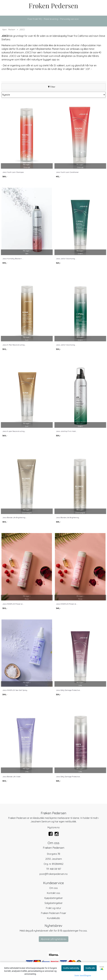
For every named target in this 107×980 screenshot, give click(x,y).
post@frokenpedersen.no (54, 874)
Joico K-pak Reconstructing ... (14, 431)
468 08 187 (55, 869)
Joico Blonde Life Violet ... (12, 777)
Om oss (53, 888)
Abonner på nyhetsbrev (54, 939)
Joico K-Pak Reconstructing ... (14, 345)
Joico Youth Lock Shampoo (13, 172)
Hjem (5, 30)
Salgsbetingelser (54, 903)
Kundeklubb (53, 918)
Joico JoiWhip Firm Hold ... (66, 431)
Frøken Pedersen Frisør (54, 913)
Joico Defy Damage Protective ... (69, 690)
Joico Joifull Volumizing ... (66, 259)
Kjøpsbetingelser (54, 898)
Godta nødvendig (71, 968)
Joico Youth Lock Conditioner (67, 172)
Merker (12, 30)
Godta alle (90, 968)
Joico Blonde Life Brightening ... (15, 517)
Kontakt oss (53, 893)
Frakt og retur (53, 908)
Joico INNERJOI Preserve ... (13, 604)
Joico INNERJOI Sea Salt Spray (15, 690)
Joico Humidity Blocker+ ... (13, 259)
